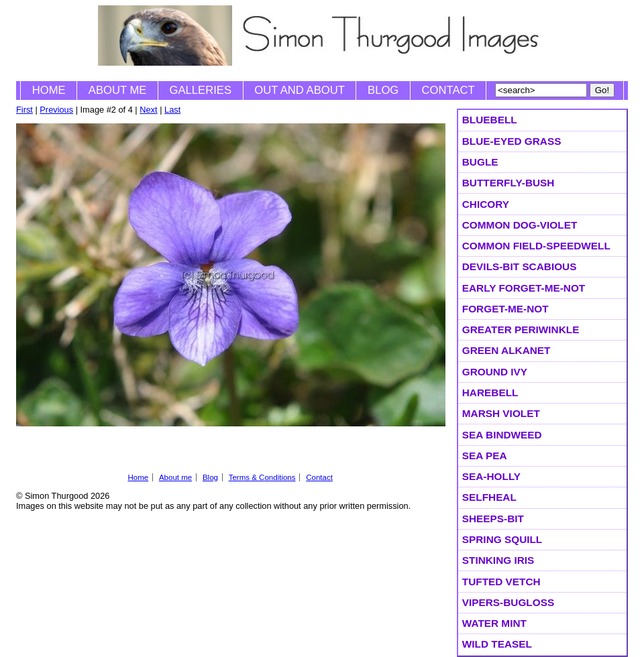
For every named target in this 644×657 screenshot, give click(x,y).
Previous (56, 110)
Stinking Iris (498, 560)
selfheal (489, 497)
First (24, 110)
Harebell (490, 393)
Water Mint (494, 623)
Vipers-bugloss (508, 602)
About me (118, 90)
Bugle (480, 162)
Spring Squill (502, 539)
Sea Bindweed (502, 435)
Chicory (486, 204)
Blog (383, 90)
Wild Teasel (497, 644)
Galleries (201, 90)
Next (148, 110)
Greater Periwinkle (521, 330)
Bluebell (490, 120)
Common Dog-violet (520, 225)
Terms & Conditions (262, 477)
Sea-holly (491, 476)
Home (49, 90)
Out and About (300, 90)
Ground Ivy (495, 372)
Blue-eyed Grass (512, 141)
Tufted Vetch (501, 582)
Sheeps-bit (493, 519)
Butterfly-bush (508, 183)
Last (172, 110)
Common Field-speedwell (536, 246)
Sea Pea (485, 456)
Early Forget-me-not (524, 288)
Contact (448, 90)
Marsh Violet (501, 413)
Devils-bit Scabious (520, 266)
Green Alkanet (506, 350)
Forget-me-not (505, 309)
